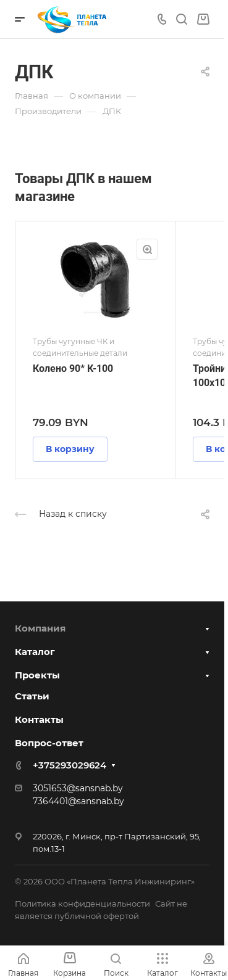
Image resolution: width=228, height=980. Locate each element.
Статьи (32, 696)
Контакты (39, 719)
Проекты (37, 675)
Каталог (35, 652)
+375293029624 (70, 765)
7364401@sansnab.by (78, 801)
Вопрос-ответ (49, 743)
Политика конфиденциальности (82, 904)
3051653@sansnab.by (78, 788)
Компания (40, 628)
